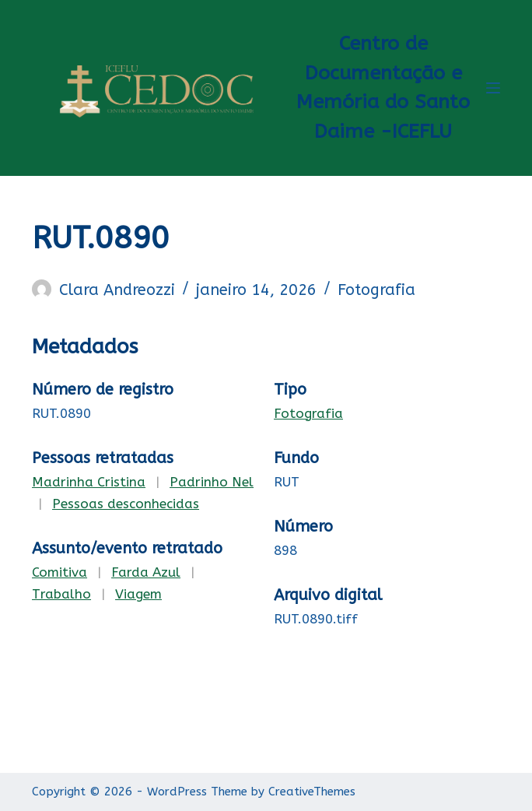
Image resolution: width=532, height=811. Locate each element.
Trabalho (61, 594)
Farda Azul (146, 572)
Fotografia (376, 290)
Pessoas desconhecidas (126, 504)
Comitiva (59, 572)
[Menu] (493, 88)
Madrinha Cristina (89, 482)
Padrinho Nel (212, 482)
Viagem (138, 594)
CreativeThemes (312, 792)
